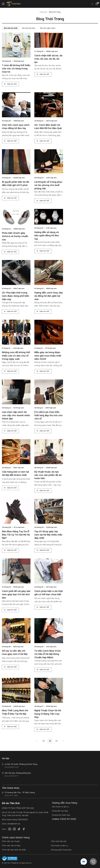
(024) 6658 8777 (16, 774)
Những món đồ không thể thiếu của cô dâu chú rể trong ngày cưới (16, 355)
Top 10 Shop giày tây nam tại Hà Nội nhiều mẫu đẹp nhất (48, 535)
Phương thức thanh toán (61, 815)
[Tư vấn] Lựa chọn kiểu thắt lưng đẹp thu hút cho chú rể (48, 415)
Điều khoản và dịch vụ (60, 807)
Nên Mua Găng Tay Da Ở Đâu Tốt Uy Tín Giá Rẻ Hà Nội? (16, 535)
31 (50, 741)
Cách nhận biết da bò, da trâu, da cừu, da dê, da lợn (48, 59)
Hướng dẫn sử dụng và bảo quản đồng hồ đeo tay (47, 235)
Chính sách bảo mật (59, 841)
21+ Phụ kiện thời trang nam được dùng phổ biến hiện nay (15, 296)
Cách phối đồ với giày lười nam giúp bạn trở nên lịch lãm (16, 594)
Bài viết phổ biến (29, 28)
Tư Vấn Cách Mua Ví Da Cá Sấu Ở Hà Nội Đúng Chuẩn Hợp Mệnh (48, 654)
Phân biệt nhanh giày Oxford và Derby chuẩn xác (15, 236)
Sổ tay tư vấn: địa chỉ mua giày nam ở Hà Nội (15, 652)
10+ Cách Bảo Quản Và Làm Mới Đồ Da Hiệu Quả (48, 126)
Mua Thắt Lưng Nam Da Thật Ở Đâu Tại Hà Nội (15, 712)
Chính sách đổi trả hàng (11, 845)
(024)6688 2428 (20, 765)
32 (57, 741)
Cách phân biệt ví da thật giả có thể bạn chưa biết (49, 593)
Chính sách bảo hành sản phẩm (14, 850)
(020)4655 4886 (18, 794)
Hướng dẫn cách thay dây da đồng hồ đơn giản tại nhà (49, 296)
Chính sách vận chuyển (11, 841)
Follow (4, 829)
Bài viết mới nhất (11, 28)
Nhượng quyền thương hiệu (61, 850)
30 (44, 741)
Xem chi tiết (12, 84)
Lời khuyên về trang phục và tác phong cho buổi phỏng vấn (48, 185)
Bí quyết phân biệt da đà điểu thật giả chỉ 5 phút (15, 183)
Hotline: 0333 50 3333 (64, 819)
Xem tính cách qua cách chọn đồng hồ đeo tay (16, 126)
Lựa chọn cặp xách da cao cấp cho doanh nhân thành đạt (16, 415)
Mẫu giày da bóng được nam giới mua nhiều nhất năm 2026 (48, 355)
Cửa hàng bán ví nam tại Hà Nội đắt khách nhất (15, 473)
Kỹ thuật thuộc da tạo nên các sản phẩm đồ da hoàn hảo (48, 475)
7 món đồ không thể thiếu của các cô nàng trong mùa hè (16, 68)
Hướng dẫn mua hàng (60, 811)
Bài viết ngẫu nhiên (48, 28)
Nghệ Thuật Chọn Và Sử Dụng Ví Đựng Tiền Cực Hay (48, 714)
